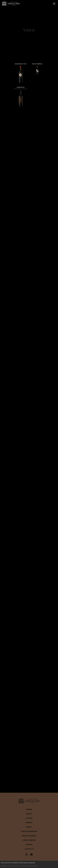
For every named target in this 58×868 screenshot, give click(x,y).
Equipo (29, 814)
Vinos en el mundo (29, 836)
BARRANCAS (25, 86)
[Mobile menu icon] (54, 4)
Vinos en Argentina (29, 831)
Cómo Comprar (29, 840)
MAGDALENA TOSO (25, 74)
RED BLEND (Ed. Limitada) (25, 87)
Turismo (29, 845)
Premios (29, 823)
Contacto (29, 849)
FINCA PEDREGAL (33, 74)
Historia (29, 818)
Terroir (29, 809)
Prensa (29, 827)
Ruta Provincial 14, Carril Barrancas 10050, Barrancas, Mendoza (18, 863)
